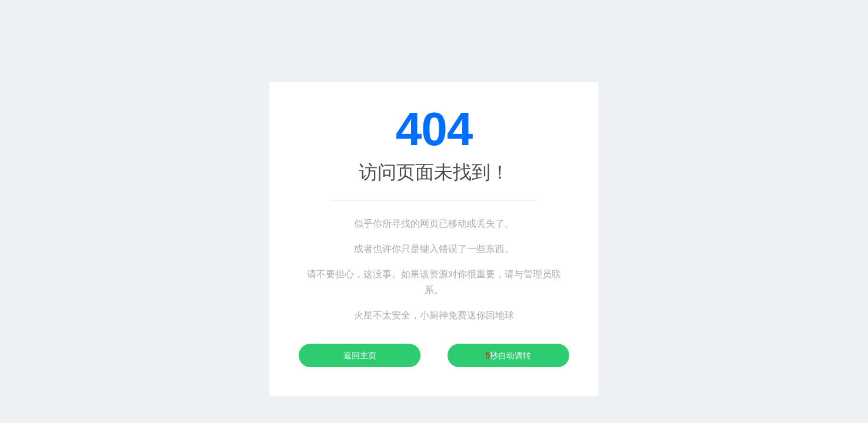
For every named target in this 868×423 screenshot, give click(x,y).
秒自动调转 (509, 355)
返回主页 (360, 355)
